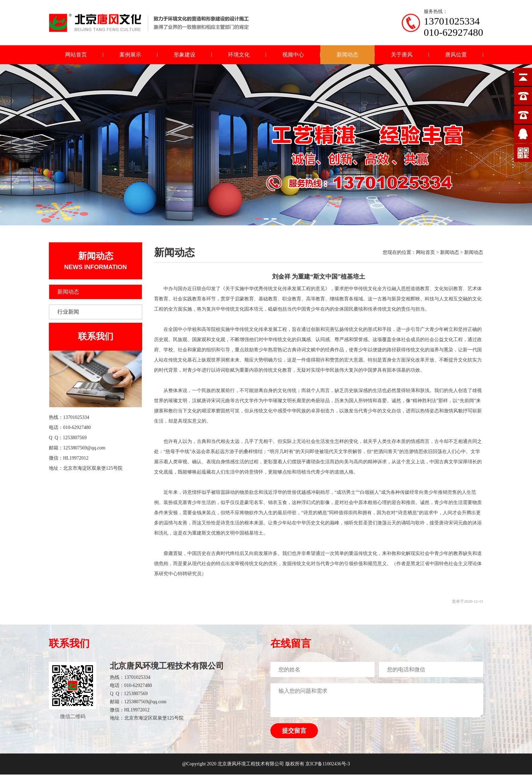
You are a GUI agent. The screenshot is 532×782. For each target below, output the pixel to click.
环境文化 (239, 57)
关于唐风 (402, 57)
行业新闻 (68, 312)
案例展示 (130, 57)
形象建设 (185, 57)
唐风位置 (456, 57)
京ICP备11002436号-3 (328, 764)
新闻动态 (347, 57)
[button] (258, 219)
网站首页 (76, 57)
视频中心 (293, 57)
